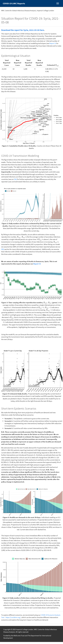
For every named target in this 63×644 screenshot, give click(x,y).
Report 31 (37, 264)
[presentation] (57, 65)
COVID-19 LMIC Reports (14, 3)
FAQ (15, 179)
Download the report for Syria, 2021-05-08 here (23, 30)
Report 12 (53, 43)
